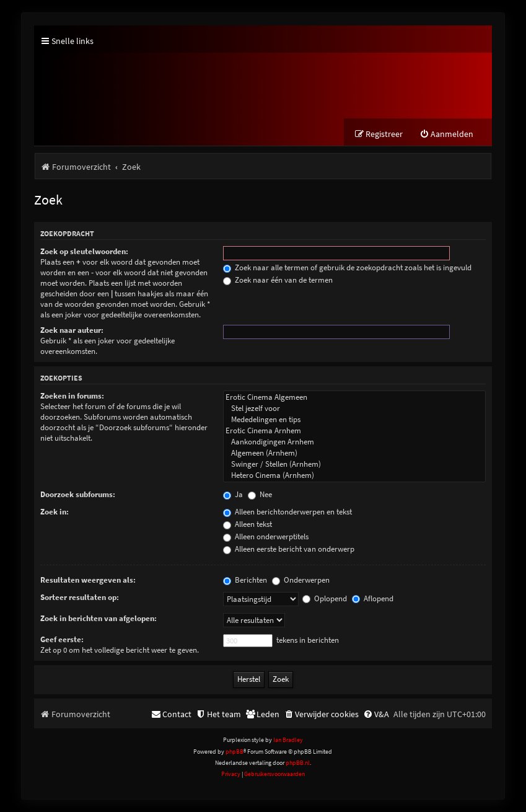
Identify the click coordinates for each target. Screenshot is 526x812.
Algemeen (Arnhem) (354, 453)
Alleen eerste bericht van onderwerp (289, 549)
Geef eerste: (62, 639)
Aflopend (373, 598)
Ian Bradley (288, 740)
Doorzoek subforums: (78, 494)
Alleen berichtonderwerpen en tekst (287, 512)
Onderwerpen (301, 580)
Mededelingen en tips (354, 420)
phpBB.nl (298, 763)
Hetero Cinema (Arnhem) (354, 475)
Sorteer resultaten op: (80, 597)
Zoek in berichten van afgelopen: (99, 618)
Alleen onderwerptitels (266, 536)
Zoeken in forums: (72, 396)
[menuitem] (446, 134)
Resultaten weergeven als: (88, 580)
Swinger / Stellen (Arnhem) (354, 464)
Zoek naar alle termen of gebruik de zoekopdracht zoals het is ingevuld (347, 267)
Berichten (245, 580)
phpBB (235, 752)
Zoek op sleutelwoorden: (84, 251)
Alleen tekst (248, 524)
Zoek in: (55, 512)
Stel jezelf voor (354, 408)
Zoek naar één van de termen (278, 280)
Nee (260, 494)
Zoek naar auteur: (72, 330)
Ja (233, 494)
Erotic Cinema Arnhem (354, 431)
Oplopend (325, 598)
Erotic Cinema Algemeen (354, 397)
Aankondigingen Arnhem (354, 442)
